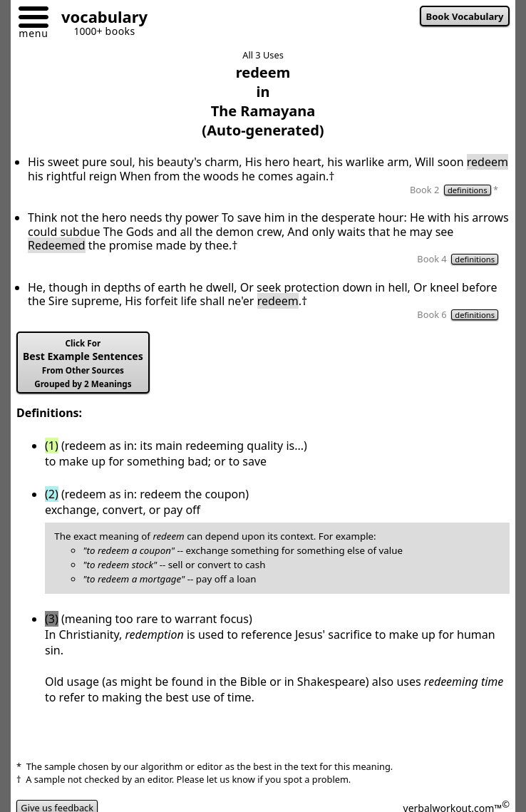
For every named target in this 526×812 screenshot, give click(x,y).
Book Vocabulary (465, 16)
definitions (468, 190)
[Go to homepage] (99, 19)
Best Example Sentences (83, 364)
